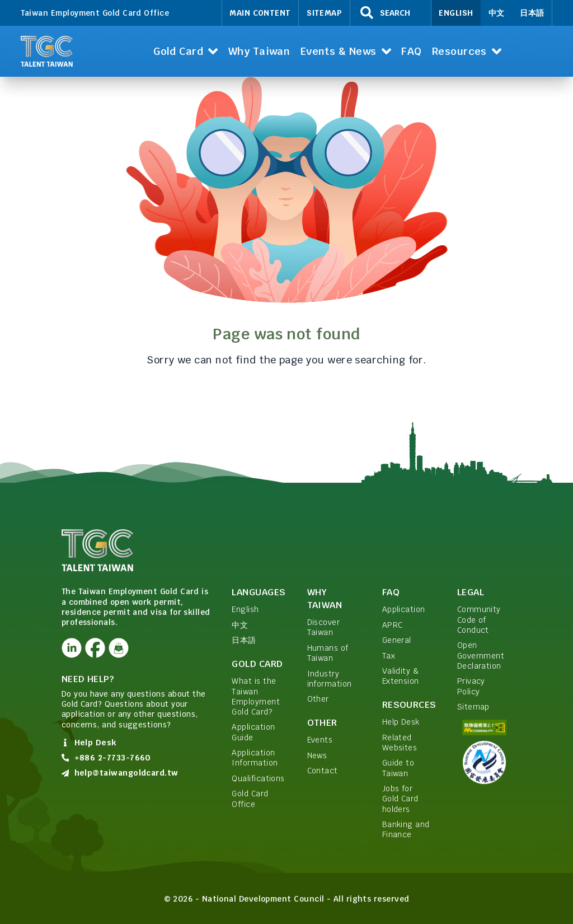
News (317, 755)
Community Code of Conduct (479, 620)
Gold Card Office (250, 799)
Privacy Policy (471, 686)
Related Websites (400, 743)
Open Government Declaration (481, 655)
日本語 (532, 13)
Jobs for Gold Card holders (400, 799)
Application (404, 609)
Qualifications (258, 778)
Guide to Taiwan (398, 768)
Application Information (255, 758)
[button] (186, 51)
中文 (497, 13)
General (397, 640)
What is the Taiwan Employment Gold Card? (256, 696)
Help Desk (401, 722)
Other (318, 699)
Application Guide (253, 732)
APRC (393, 625)
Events (320, 740)
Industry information (330, 679)
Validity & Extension (401, 676)
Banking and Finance (406, 829)
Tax (389, 656)
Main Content (260, 13)
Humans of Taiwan (328, 653)
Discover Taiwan (324, 627)
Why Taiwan (325, 599)
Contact (323, 771)
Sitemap (324, 13)
